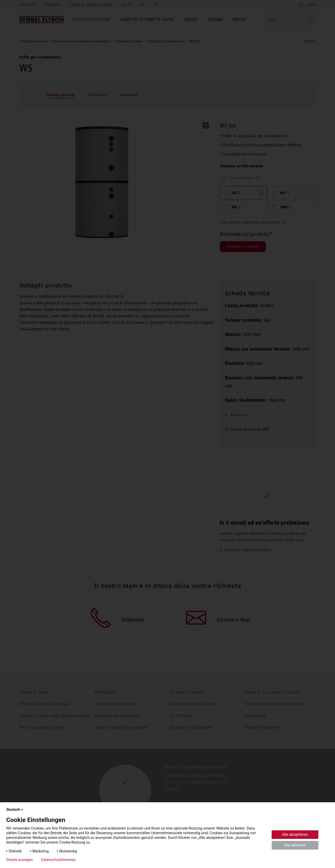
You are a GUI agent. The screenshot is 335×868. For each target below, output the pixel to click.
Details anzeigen (19, 860)
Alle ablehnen (295, 845)
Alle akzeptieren (295, 834)
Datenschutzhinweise (58, 860)
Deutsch (15, 810)
